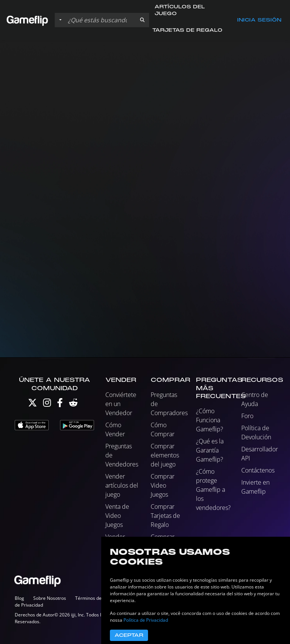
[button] (142, 20)
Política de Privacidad (146, 620)
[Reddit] (73, 404)
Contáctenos (258, 470)
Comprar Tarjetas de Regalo (165, 516)
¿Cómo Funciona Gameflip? (210, 420)
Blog (19, 598)
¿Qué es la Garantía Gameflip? (210, 450)
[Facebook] (60, 404)
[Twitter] (32, 404)
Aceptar (129, 635)
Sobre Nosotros (50, 598)
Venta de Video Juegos (117, 516)
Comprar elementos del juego (165, 455)
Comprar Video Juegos (163, 485)
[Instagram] (47, 404)
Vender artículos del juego (122, 485)
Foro (247, 416)
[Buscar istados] (100, 20)
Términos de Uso (93, 598)
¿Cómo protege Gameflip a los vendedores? (213, 490)
